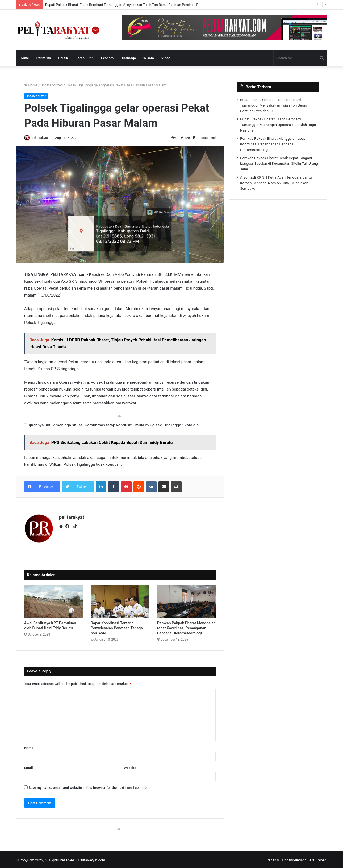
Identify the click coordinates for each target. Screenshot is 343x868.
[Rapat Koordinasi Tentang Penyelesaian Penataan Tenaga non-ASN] (120, 600)
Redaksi (273, 858)
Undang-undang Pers (298, 858)
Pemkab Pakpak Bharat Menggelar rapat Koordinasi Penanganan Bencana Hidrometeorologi (186, 626)
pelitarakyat (42, 138)
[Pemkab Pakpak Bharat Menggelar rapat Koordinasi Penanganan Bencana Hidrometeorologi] (186, 600)
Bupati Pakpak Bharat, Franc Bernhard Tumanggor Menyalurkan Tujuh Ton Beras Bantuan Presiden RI (122, 5)
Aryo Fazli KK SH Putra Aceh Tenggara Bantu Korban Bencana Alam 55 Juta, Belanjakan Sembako (276, 183)
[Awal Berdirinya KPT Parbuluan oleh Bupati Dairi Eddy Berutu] (53, 600)
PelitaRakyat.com (92, 858)
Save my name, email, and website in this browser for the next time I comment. (89, 786)
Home (24, 58)
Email (28, 766)
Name (29, 746)
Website (130, 766)
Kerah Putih (85, 58)
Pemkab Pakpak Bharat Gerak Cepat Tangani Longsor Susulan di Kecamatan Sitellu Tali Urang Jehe (279, 163)
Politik (63, 58)
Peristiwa (44, 58)
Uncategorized (52, 85)
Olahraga (129, 58)
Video (166, 58)
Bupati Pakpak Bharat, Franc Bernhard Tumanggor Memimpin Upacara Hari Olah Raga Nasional (278, 125)
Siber (322, 858)
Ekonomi (108, 58)
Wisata (149, 58)
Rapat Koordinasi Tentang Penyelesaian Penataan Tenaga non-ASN (117, 626)
